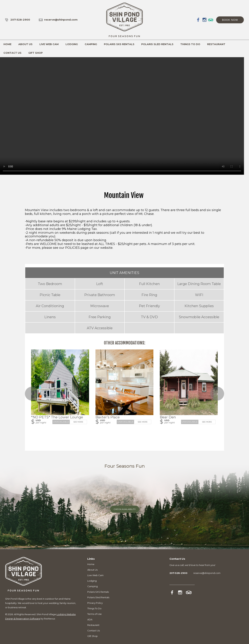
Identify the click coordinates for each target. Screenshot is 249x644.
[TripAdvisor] (211, 20)
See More (78, 422)
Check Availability (125, 509)
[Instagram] (205, 20)
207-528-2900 (20, 20)
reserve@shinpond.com (61, 20)
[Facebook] (198, 20)
